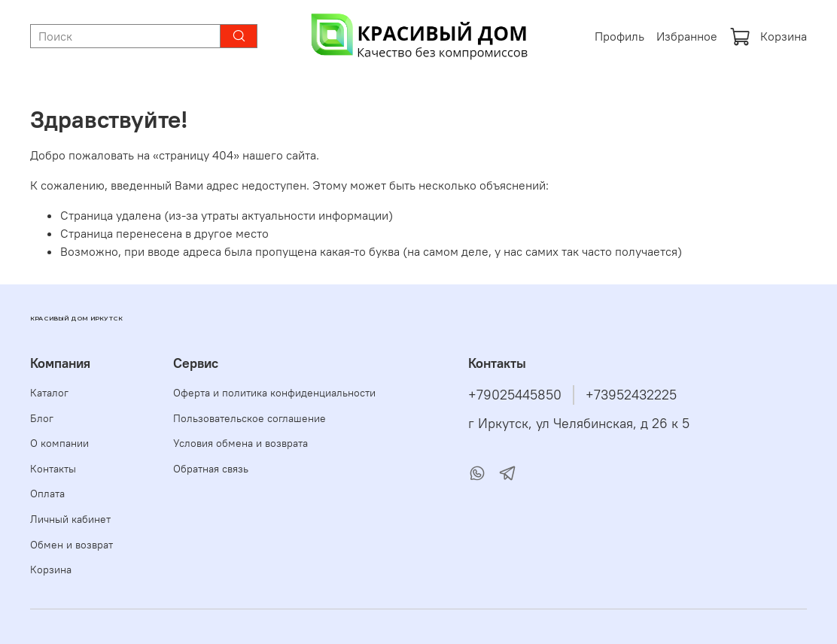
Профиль (619, 36)
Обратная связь (211, 469)
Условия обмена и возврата (240, 443)
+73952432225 (631, 395)
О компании (59, 443)
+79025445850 (515, 395)
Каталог (49, 393)
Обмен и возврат (72, 545)
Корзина (768, 36)
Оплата (47, 494)
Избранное (687, 36)
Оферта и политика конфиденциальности (274, 393)
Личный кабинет (70, 519)
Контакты (53, 469)
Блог (42, 418)
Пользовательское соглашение (250, 418)
